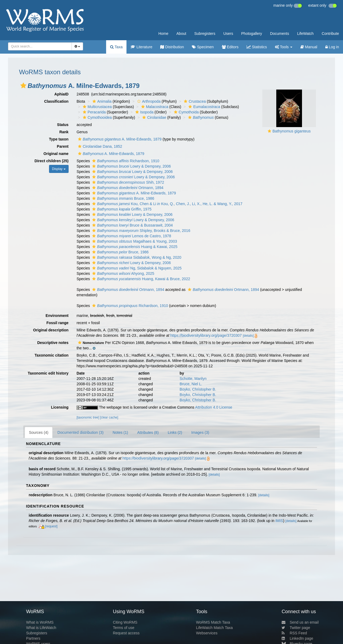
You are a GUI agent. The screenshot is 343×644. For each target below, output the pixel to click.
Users (228, 34)
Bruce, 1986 (122, 198)
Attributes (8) (148, 432)
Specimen (203, 47)
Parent (63, 146)
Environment (57, 316)
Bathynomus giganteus (292, 131)
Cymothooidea (97, 117)
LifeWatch (305, 34)
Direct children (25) (52, 161)
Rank (64, 132)
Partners (33, 638)
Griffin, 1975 (121, 209)
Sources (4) (39, 432)
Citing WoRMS (125, 622)
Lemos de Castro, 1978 (131, 236)
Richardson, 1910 (125, 161)
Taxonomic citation (52, 355)
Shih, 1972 (127, 182)
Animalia (101, 101)
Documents (280, 34)
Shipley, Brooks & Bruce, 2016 (141, 231)
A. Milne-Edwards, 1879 (119, 139)
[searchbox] (38, 46)
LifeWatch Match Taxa (215, 628)
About (181, 34)
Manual (309, 47)
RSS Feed (294, 633)
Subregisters (205, 34)
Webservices (207, 633)
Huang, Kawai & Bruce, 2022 (140, 279)
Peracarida (94, 112)
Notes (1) (120, 432)
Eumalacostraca (204, 107)
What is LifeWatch (41, 628)
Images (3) (200, 432)
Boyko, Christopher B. (198, 389)
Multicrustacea (97, 107)
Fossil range (57, 323)
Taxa (116, 47)
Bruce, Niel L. (191, 384)
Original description (51, 330)
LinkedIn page (297, 638)
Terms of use (124, 628)
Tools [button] (284, 47)
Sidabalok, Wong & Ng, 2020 (136, 257)
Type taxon (59, 139)
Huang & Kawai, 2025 (134, 247)
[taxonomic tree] (88, 417)
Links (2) (175, 432)
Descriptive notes (53, 343)
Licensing (60, 407)
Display (59, 169)
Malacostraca (154, 107)
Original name (56, 154)
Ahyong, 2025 (122, 273)
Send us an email (300, 622)
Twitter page (296, 628)
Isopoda (144, 112)
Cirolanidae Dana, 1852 (99, 146)
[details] (248, 336)
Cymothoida (186, 112)
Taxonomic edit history (48, 373)
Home (163, 34)
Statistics (257, 47)
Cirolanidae (154, 117)
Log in (332, 47)
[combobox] (40, 46)
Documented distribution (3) (80, 432)
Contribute (330, 34)
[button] (23, 86)
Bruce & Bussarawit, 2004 (132, 225)
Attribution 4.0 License (214, 407)
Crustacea (194, 101)
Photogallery (252, 34)
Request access (126, 633)
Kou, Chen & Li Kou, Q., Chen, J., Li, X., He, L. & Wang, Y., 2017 (167, 204)
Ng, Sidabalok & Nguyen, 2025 (136, 268)
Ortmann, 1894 (127, 188)
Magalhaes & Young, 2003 (134, 241)
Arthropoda (148, 101)
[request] (51, 526)
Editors (230, 47)
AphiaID (61, 94)
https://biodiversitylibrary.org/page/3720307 (206, 335)
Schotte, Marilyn (193, 379)
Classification (56, 101)
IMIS (279, 521)
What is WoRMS (40, 622)
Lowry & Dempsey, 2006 (131, 166)
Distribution (172, 47)
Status (63, 125)
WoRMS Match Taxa (213, 622)
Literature (141, 47)
